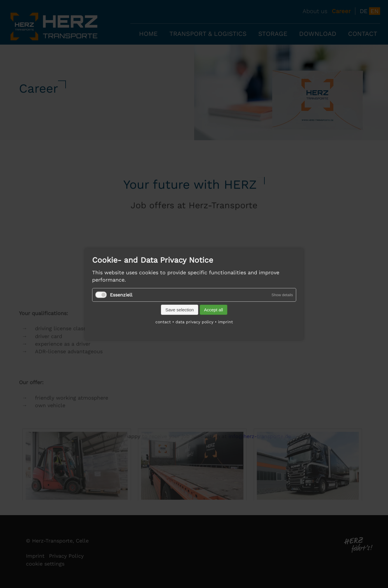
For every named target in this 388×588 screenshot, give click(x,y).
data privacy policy (194, 322)
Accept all (213, 309)
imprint (225, 322)
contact (163, 322)
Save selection (180, 309)
